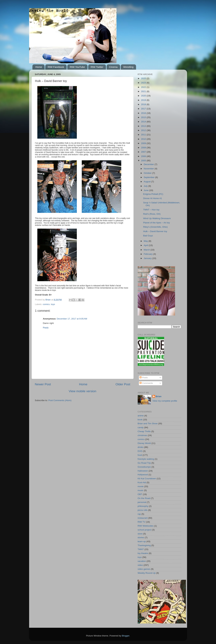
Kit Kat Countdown (147, 479)
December (149, 164)
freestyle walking (146, 459)
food (140, 455)
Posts (144, 378)
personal (142, 502)
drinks (141, 447)
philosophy (143, 506)
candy (141, 427)
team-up (142, 541)
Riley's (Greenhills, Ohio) (155, 227)
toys (53, 304)
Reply (46, 328)
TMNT (141, 549)
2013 (144, 126)
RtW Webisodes (146, 526)
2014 (144, 122)
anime (141, 416)
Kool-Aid (142, 482)
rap (139, 514)
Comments (146, 383)
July (146, 186)
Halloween (143, 471)
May (146, 241)
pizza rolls (143, 510)
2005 (144, 161)
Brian (159, 396)
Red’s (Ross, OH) (152, 214)
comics (46, 304)
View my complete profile (165, 401)
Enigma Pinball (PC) (153, 194)
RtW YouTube (77, 67)
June (146, 190)
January (148, 258)
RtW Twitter (97, 67)
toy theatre (143, 553)
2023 (144, 83)
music (141, 490)
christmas (142, 435)
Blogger (126, 636)
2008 (144, 148)
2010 (144, 139)
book (140, 420)
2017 (144, 109)
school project (145, 530)
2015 (144, 117)
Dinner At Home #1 (152, 198)
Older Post (123, 384)
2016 (144, 113)
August (148, 182)
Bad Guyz (148, 236)
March (147, 250)
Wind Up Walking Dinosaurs (157, 218)
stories (141, 537)
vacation (142, 561)
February (149, 254)
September (150, 177)
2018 (144, 104)
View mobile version (83, 391)
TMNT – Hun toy (151, 210)
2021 (144, 91)
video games (144, 569)
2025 (144, 78)
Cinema (113, 67)
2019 (144, 100)
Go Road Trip (144, 463)
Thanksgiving (144, 545)
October (148, 173)
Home (39, 67)
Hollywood (143, 475)
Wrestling (128, 67)
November (149, 169)
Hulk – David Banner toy (155, 231)
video (140, 565)
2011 (144, 135)
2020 (144, 96)
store (140, 534)
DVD (140, 451)
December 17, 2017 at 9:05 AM (72, 319)
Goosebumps (144, 467)
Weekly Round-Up (147, 573)
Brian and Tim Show (148, 424)
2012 (144, 130)
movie (141, 486)
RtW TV (142, 522)
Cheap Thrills (144, 431)
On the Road (144, 498)
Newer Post (43, 384)
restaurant (143, 518)
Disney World (144, 443)
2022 (144, 87)
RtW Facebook (56, 67)
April (146, 245)
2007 (144, 152)
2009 (144, 143)
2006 (144, 156)
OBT (140, 494)
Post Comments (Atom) (60, 400)
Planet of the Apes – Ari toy (156, 223)
